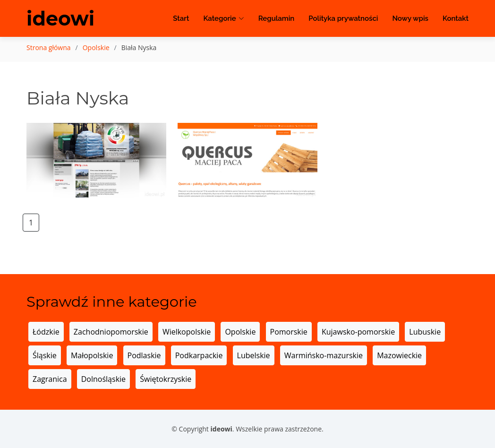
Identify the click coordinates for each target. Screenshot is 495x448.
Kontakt (456, 19)
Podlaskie (144, 355)
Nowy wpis (410, 19)
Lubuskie (425, 332)
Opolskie (96, 47)
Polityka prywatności (343, 19)
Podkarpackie (199, 355)
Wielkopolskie (187, 332)
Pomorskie (289, 332)
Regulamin (277, 19)
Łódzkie (46, 332)
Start (181, 19)
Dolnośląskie (103, 379)
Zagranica (50, 379)
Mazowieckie (399, 355)
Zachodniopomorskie (111, 332)
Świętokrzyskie (166, 379)
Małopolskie (92, 355)
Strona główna (49, 47)
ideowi (61, 19)
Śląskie (45, 355)
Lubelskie (254, 355)
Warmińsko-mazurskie (324, 355)
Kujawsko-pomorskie (358, 332)
